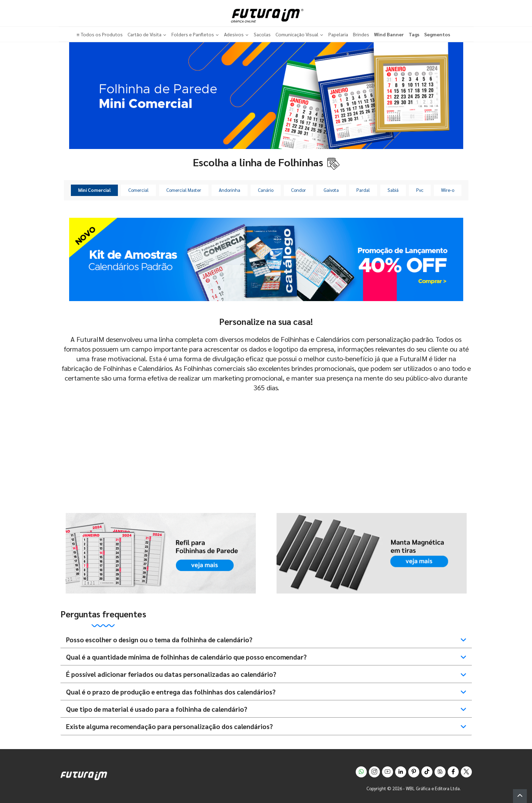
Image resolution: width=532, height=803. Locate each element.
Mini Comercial (94, 190)
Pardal (363, 190)
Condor (298, 190)
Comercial (138, 190)
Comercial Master (184, 190)
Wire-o (448, 190)
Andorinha (230, 190)
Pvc (420, 190)
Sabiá (393, 190)
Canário (266, 190)
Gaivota (331, 190)
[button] (520, 796)
